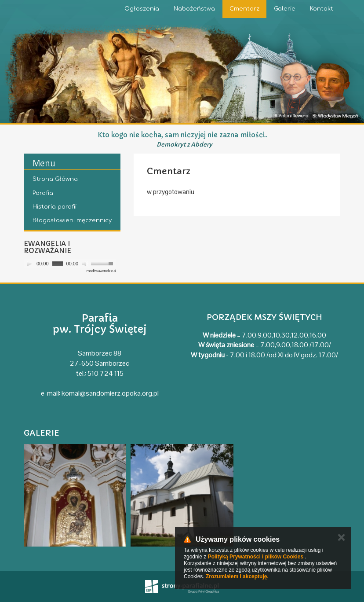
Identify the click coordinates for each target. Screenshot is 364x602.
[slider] (58, 264)
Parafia (43, 193)
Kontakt (322, 9)
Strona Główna (55, 179)
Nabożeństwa (194, 9)
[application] (70, 264)
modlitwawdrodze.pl (101, 271)
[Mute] (85, 264)
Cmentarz (244, 9)
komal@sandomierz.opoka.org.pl (110, 393)
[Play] (29, 264)
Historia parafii (55, 207)
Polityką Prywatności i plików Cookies (256, 557)
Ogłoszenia (142, 9)
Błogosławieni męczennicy (72, 220)
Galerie (285, 9)
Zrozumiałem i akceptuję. (237, 576)
